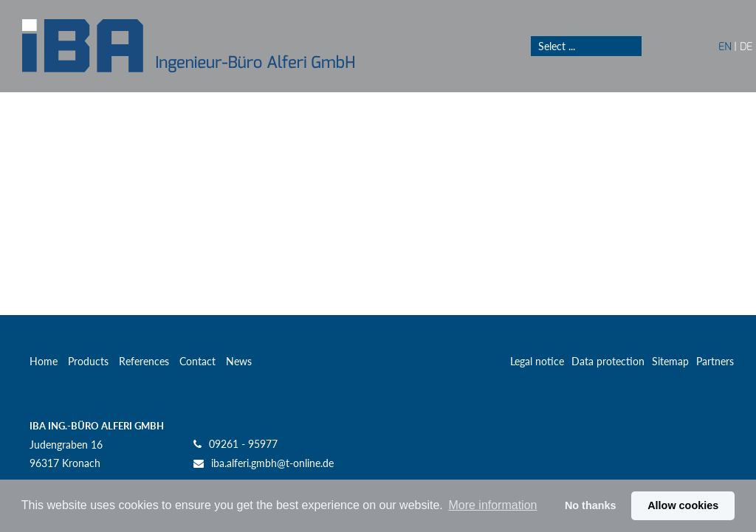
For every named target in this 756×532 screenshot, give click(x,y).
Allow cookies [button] (683, 505)
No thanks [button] (591, 505)
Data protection (608, 361)
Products (88, 361)
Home (44, 361)
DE (746, 46)
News (239, 361)
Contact (197, 361)
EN (725, 46)
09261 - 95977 (243, 444)
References (144, 361)
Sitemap (670, 361)
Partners (715, 361)
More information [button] (492, 505)
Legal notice (537, 361)
